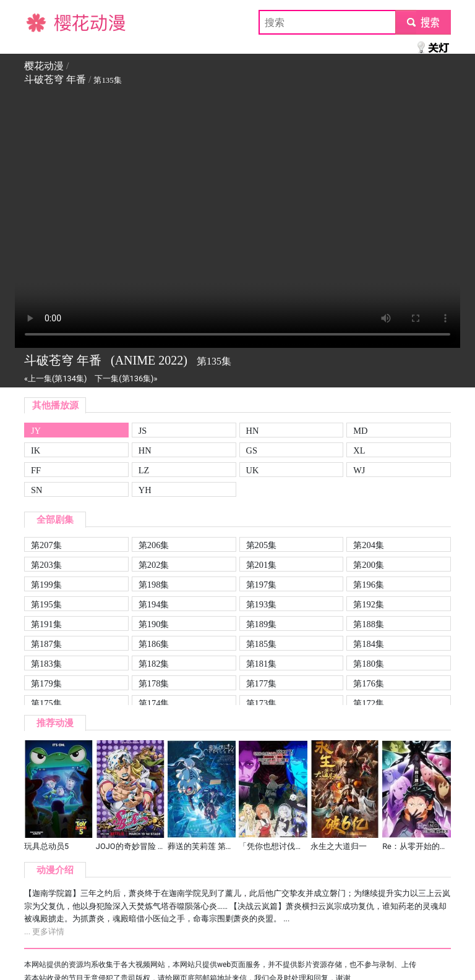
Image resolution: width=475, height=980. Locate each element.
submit (423, 22)
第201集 (262, 565)
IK (36, 450)
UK (253, 470)
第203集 (46, 565)
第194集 (154, 604)
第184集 (369, 644)
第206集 (154, 545)
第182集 (154, 664)
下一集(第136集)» (126, 378)
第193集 (262, 604)
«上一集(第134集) (55, 378)
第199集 (46, 585)
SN (36, 490)
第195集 (46, 604)
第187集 (46, 644)
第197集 (262, 585)
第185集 (262, 644)
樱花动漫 (44, 22)
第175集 (46, 703)
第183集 (46, 664)
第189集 (262, 624)
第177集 (262, 683)
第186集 (154, 644)
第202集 (154, 565)
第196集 (369, 585)
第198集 (154, 585)
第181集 (262, 664)
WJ (359, 470)
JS (143, 431)
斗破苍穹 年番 (55, 79)
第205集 (262, 545)
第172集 (369, 703)
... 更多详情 (44, 931)
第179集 (46, 683)
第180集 (369, 664)
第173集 (262, 703)
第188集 (369, 624)
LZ (144, 470)
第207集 (46, 545)
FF (36, 470)
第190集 (154, 624)
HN (253, 431)
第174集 (154, 703)
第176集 (369, 683)
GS (252, 450)
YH (145, 490)
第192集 (369, 604)
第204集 (369, 545)
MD (360, 431)
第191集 (46, 624)
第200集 (369, 565)
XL (359, 450)
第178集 (154, 683)
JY (36, 431)
